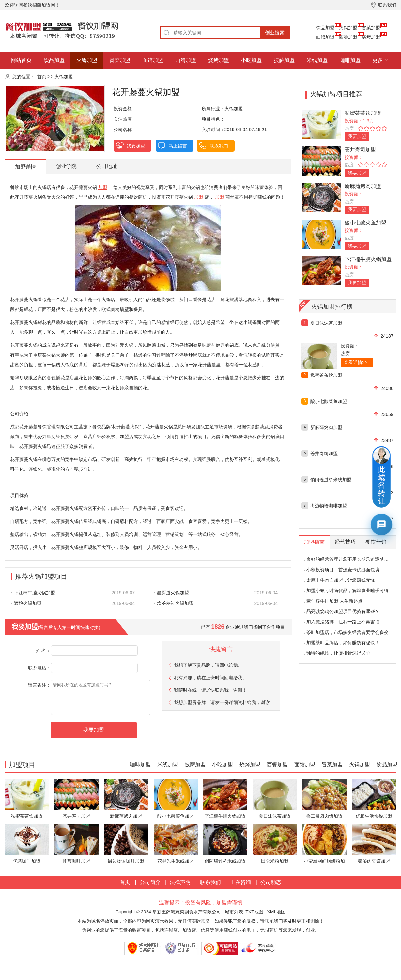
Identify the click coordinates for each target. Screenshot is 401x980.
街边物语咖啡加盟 (329, 506)
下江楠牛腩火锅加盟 (33, 593)
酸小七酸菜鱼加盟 (365, 223)
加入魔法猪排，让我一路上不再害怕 (343, 622)
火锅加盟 (348, 28)
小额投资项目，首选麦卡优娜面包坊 (343, 570)
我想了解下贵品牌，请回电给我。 (208, 665)
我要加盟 (136, 146)
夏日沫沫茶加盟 (326, 323)
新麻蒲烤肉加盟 (363, 186)
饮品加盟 (325, 28)
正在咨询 (240, 882)
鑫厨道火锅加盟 (172, 593)
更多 (378, 60)
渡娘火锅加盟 (26, 603)
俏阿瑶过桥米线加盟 (331, 480)
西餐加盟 (348, 37)
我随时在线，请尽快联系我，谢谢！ (210, 690)
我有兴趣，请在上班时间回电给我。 (210, 678)
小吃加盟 (251, 60)
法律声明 (180, 882)
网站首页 (21, 60)
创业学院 (66, 166)
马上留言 (178, 146)
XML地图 (276, 912)
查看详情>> (356, 362)
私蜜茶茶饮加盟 (363, 113)
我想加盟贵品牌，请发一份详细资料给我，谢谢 (222, 702)
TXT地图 (254, 912)
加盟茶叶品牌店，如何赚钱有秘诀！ (343, 643)
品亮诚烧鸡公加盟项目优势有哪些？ (343, 611)
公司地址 (107, 166)
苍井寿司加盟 (360, 150)
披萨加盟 (284, 60)
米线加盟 (317, 60)
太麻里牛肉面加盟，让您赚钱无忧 (341, 580)
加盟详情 (25, 167)
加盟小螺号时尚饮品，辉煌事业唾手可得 (347, 590)
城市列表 (234, 912)
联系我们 (219, 146)
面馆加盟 (325, 37)
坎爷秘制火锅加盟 (174, 603)
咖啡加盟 (350, 60)
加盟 (103, 187)
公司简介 (150, 882)
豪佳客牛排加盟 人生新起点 (334, 601)
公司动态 (271, 882)
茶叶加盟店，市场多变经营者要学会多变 (347, 632)
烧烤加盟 (371, 37)
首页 (42, 77)
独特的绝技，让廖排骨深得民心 (338, 653)
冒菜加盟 (371, 28)
